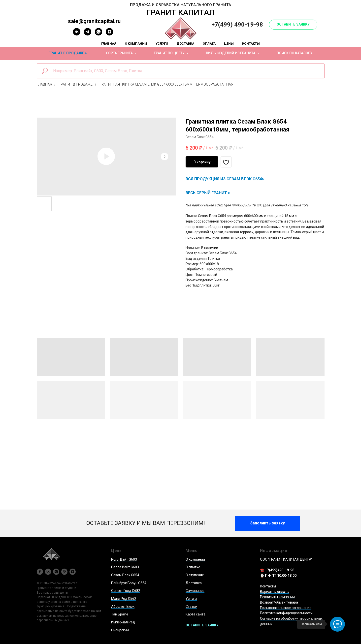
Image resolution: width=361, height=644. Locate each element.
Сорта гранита (120, 53)
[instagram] (56, 572)
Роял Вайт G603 (124, 559)
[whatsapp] (98, 34)
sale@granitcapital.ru (94, 21)
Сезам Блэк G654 (125, 575)
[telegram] (88, 34)
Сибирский (120, 630)
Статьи (191, 607)
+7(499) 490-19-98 (237, 25)
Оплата (209, 44)
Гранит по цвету (170, 53)
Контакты (251, 44)
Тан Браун (119, 614)
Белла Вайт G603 (125, 567)
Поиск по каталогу (295, 53)
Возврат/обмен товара (279, 602)
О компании (136, 44)
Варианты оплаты (275, 592)
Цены (229, 44)
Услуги (162, 44)
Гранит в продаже (76, 84)
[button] (293, 25)
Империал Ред (123, 622)
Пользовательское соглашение (286, 608)
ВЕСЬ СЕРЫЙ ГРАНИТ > (208, 193)
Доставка (185, 44)
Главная (109, 44)
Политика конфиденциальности (286, 613)
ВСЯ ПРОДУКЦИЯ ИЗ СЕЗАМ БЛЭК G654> (225, 179)
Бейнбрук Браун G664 (129, 583)
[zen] (109, 34)
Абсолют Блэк (123, 607)
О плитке (193, 567)
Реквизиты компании (277, 597)
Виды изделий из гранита (231, 53)
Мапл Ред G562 (124, 599)
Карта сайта (196, 614)
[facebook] (40, 572)
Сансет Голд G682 (126, 591)
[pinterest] (64, 572)
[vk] (77, 34)
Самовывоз (195, 591)
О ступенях (195, 575)
